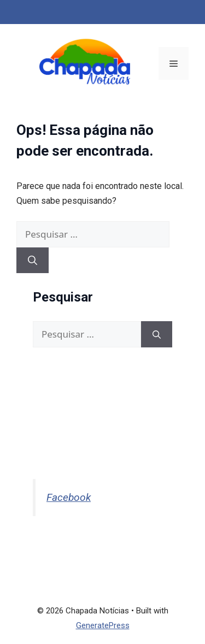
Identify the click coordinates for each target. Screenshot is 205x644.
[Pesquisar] (33, 261)
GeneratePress (103, 625)
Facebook (69, 497)
